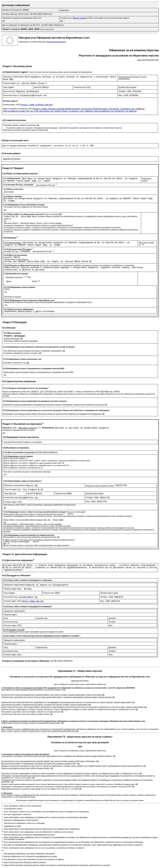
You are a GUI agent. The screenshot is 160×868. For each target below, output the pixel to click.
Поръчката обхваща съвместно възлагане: (20, 125)
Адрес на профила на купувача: (18, 109)
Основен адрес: (12, 105)
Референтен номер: (147, 180)
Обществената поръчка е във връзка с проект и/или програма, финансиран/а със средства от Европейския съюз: (48, 302)
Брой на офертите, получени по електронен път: (22, 468)
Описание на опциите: (13, 297)
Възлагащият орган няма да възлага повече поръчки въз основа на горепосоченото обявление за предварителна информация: (52, 414)
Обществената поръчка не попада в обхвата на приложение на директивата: (31, 723)
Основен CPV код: (12, 251)
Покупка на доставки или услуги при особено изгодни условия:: (26, 768)
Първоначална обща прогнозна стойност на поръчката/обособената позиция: (34, 514)
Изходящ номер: (9, 14)
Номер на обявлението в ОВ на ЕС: (17, 392)
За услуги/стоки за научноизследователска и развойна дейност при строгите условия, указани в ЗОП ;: (49, 761)
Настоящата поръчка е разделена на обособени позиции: (26, 207)
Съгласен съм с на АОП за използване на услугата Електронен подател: (95, 18)
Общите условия (79, 18)
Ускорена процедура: (12, 339)
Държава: (122, 87)
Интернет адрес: (13, 502)
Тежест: (36, 281)
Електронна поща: (10, 95)
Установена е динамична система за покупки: (21, 353)
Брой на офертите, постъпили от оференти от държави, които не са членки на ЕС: (35, 465)
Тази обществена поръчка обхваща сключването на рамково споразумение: (33, 351)
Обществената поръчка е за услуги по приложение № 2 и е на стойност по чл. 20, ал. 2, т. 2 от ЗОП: (40, 789)
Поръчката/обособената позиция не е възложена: (23, 442)
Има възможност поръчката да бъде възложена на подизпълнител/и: (30, 537)
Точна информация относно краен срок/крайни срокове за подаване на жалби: (33, 632)
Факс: (121, 95)
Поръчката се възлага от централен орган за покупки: (24, 130)
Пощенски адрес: (10, 83)
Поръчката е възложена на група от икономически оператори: (27, 472)
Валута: (24, 216)
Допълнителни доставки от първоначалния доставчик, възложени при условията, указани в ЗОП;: (39, 764)
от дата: (27, 14)
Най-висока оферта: (28, 223)
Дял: (5, 543)
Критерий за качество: (17, 277)
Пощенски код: (80, 87)
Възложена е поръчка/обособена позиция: (19, 430)
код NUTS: (38, 87)
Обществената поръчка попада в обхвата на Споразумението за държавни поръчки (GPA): (38, 372)
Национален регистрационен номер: (133, 77)
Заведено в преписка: (11, 29)
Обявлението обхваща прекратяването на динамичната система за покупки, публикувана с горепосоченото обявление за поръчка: (54, 405)
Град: (5, 87)
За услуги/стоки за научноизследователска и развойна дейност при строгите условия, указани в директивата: (52, 695)
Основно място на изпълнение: (16, 259)
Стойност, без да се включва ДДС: (17, 542)
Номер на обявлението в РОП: (88, 392)
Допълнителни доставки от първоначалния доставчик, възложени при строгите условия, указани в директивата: (45, 705)
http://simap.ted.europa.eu (56, 42)
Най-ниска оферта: (11, 223)
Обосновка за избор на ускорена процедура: (21, 341)
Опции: (7, 289)
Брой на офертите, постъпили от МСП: (19, 461)
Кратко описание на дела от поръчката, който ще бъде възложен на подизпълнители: (36, 545)
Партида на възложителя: (12, 10)
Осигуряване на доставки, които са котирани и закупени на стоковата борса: (31, 712)
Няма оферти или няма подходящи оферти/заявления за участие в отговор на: (32, 690)
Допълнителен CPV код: (47, 185)
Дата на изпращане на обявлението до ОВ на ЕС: (22, 25)
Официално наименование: (14, 77)
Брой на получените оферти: (15, 458)
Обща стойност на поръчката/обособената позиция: (24, 520)
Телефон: (122, 91)
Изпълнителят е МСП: (39, 505)
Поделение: (65, 10)
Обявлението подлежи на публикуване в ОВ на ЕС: (22, 18)
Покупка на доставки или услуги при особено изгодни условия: (26, 714)
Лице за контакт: (10, 91)
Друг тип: (6, 145)
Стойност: (8, 216)
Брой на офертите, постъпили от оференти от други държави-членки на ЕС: (33, 463)
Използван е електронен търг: (15, 363)
